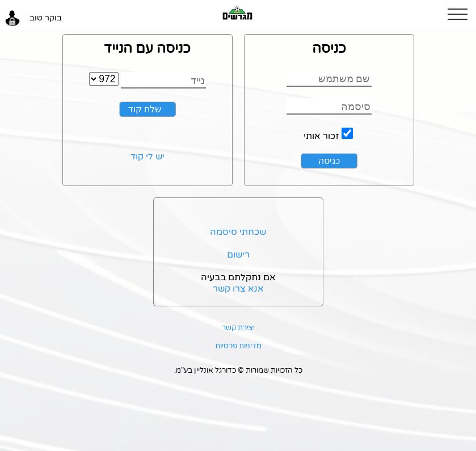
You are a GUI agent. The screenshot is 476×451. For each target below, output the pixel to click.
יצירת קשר (238, 328)
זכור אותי (321, 136)
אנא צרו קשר (238, 289)
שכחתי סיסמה (238, 232)
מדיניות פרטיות (238, 346)
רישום (238, 255)
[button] (462, 14)
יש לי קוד (148, 157)
